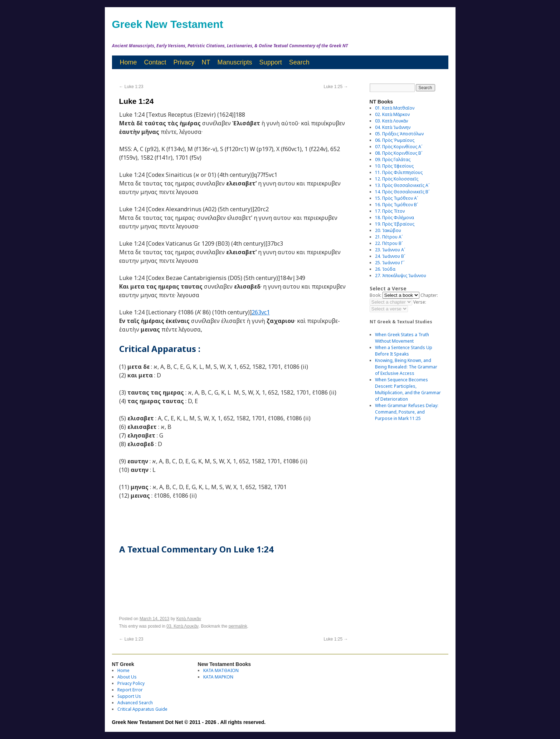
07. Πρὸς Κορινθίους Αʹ (399, 147)
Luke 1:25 (336, 87)
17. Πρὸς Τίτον (390, 211)
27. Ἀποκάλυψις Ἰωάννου (401, 276)
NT (206, 62)
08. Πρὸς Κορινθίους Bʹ (399, 153)
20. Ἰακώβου (388, 230)
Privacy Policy (131, 683)
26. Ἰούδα (385, 269)
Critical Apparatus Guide (142, 709)
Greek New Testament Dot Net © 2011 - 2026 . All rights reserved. (189, 722)
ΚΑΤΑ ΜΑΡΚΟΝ (218, 677)
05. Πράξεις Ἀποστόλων (399, 134)
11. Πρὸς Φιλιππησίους (399, 172)
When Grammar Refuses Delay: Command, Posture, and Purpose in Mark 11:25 (407, 412)
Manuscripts (235, 62)
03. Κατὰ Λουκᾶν (182, 626)
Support (271, 62)
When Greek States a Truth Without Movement (402, 338)
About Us (127, 677)
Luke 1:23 (131, 87)
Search (299, 62)
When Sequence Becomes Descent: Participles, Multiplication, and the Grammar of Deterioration (408, 389)
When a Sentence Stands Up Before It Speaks (404, 351)
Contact (155, 62)
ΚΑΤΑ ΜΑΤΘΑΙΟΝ (221, 670)
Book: (376, 295)
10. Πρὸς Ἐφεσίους (394, 166)
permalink (238, 626)
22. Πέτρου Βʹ (389, 243)
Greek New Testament (168, 24)
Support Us (129, 696)
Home (128, 62)
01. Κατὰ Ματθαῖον (395, 108)
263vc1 (261, 312)
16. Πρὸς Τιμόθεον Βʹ (396, 205)
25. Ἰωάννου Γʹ (390, 263)
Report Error (130, 690)
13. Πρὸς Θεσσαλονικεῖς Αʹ (402, 185)
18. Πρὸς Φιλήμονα (395, 218)
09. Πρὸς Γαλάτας (393, 160)
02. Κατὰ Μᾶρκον (392, 114)
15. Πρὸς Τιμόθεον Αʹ (396, 198)
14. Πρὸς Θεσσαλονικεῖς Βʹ (402, 192)
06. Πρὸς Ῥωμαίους (395, 140)
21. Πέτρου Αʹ (389, 237)
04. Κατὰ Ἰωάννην (393, 127)
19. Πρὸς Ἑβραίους (395, 224)
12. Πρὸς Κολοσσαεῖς (397, 179)
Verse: (420, 302)
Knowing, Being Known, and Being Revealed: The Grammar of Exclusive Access (406, 367)
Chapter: (429, 295)
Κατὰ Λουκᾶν (189, 619)
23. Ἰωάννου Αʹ (390, 250)
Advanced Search (135, 703)
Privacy (184, 62)
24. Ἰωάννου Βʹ (390, 256)
